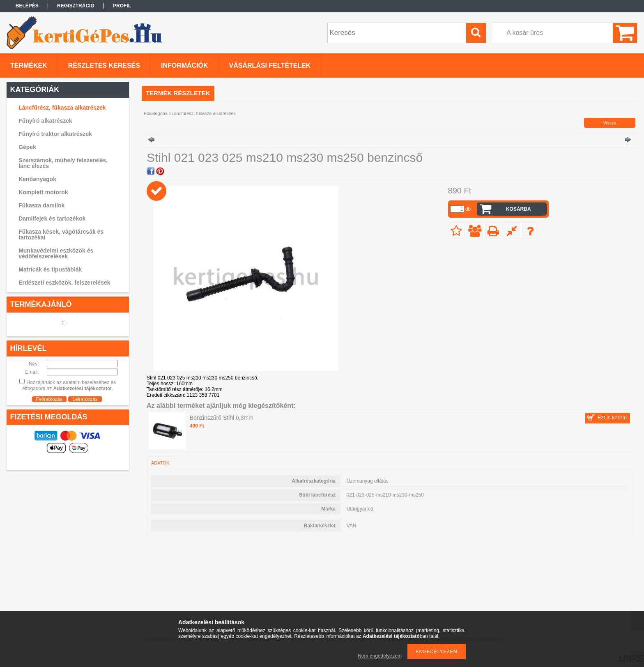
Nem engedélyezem (380, 656)
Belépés (27, 6)
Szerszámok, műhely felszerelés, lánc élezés (63, 163)
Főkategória (156, 113)
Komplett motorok (43, 192)
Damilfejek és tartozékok (52, 218)
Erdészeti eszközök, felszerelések (64, 283)
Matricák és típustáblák (50, 269)
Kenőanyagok (37, 179)
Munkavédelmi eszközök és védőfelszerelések (56, 253)
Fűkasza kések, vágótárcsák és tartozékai (61, 235)
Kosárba (519, 209)
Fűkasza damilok (41, 205)
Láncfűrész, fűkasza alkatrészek (62, 108)
